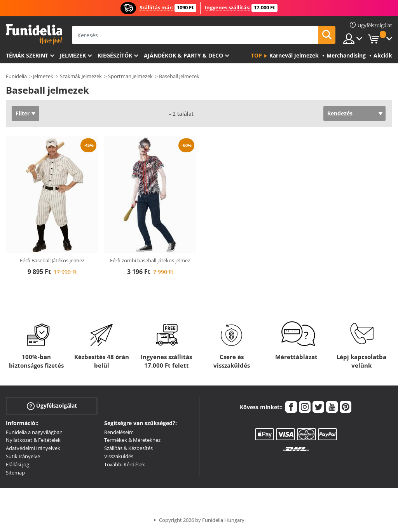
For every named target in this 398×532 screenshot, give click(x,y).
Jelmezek (73, 55)
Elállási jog (17, 464)
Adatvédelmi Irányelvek (33, 448)
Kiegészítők (115, 55)
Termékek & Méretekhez (132, 440)
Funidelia (16, 76)
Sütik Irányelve (23, 456)
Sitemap (15, 473)
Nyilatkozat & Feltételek (33, 440)
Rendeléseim (119, 432)
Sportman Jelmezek (130, 76)
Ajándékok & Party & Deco (183, 55)
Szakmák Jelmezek (81, 76)
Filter (23, 113)
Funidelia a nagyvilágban (34, 432)
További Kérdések (125, 464)
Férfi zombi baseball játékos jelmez (150, 260)
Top (257, 55)
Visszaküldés (119, 456)
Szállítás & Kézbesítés (128, 448)
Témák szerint (27, 55)
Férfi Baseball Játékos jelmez (52, 260)
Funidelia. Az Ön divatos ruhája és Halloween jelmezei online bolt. (34, 34)
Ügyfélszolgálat (52, 406)
